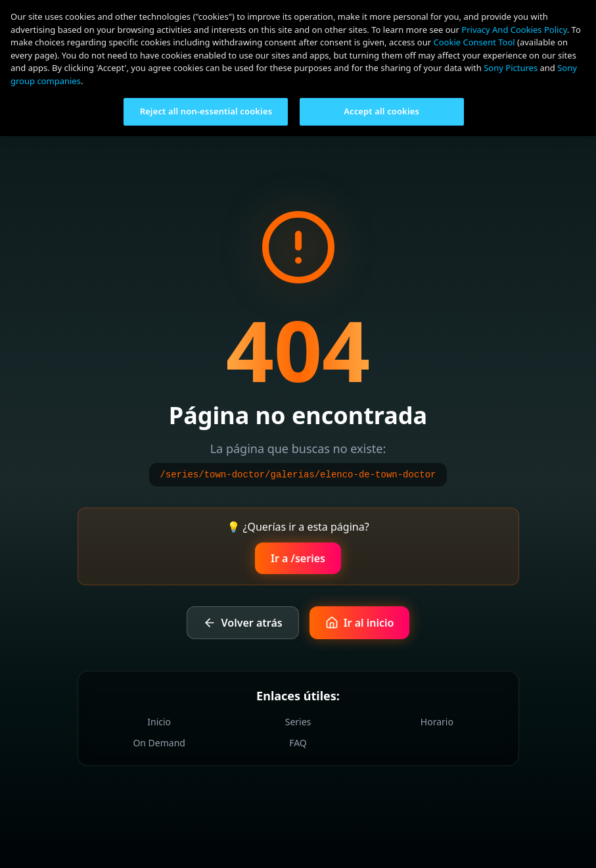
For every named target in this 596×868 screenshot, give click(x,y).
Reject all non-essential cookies (206, 111)
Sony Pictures (511, 68)
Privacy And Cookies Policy (514, 30)
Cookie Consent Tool (474, 42)
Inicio (159, 722)
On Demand (159, 743)
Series (298, 722)
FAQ (298, 743)
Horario (437, 722)
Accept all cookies (381, 111)
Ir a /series (298, 558)
